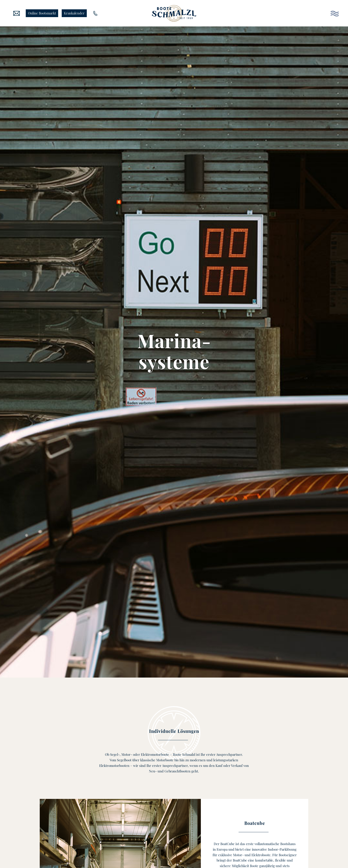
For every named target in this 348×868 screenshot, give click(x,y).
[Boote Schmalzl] (174, 13)
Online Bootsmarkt (42, 13)
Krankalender (74, 13)
